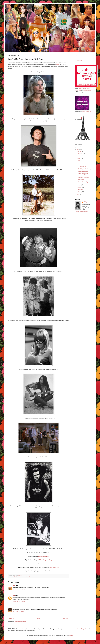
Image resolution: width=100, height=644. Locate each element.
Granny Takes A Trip (83, 182)
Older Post (66, 618)
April (80, 185)
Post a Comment (14, 615)
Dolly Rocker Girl (54, 567)
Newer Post (11, 618)
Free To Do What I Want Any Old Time (84, 166)
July (79, 158)
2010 (78, 195)
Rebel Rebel (81, 180)
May (80, 163)
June (80, 161)
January (80, 192)
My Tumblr (79, 61)
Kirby (57, 64)
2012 (78, 147)
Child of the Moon (82, 89)
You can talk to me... (81, 56)
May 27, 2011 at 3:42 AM (19, 590)
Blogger (71, 635)
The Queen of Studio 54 (84, 177)
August (80, 156)
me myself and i (26, 577)
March (80, 187)
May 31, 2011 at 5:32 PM (19, 601)
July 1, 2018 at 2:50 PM (18, 611)
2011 (78, 149)
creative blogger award (17, 577)
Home (39, 618)
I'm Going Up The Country (84, 169)
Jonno (14, 607)
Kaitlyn (86, 202)
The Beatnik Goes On (83, 171)
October (80, 151)
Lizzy (14, 585)
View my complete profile (81, 212)
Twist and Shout (87, 90)
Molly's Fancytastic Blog (45, 560)
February (81, 189)
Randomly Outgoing (44, 556)
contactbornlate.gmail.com (82, 629)
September (81, 154)
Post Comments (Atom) (20, 621)
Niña (14, 595)
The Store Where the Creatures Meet (83, 174)
